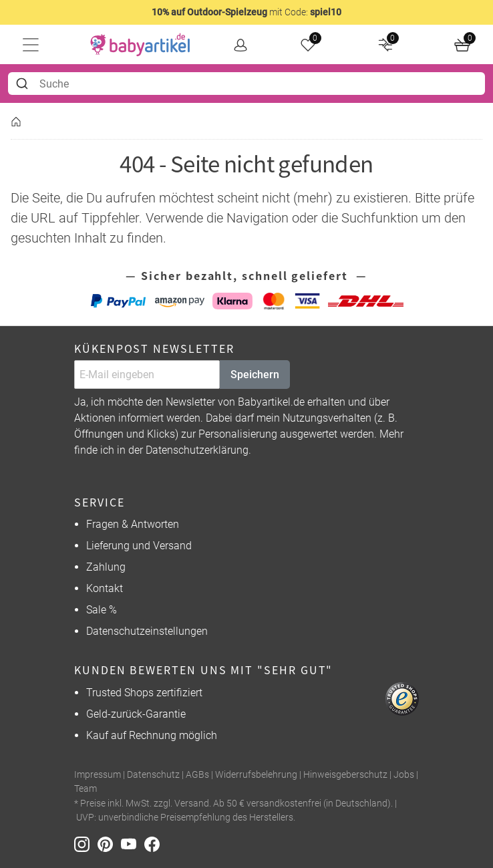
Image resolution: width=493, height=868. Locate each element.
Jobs (404, 775)
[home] (140, 45)
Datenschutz (153, 775)
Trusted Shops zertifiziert (144, 693)
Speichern (255, 375)
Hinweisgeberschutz (345, 775)
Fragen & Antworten (133, 524)
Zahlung (106, 567)
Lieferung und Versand (139, 546)
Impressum (98, 775)
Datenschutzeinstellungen (147, 631)
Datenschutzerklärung (197, 450)
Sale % (102, 610)
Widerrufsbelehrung (256, 775)
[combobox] (246, 84)
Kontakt (105, 588)
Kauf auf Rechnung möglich (152, 735)
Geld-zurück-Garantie (136, 714)
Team (86, 789)
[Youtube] (133, 844)
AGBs (197, 775)
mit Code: (246, 12)
